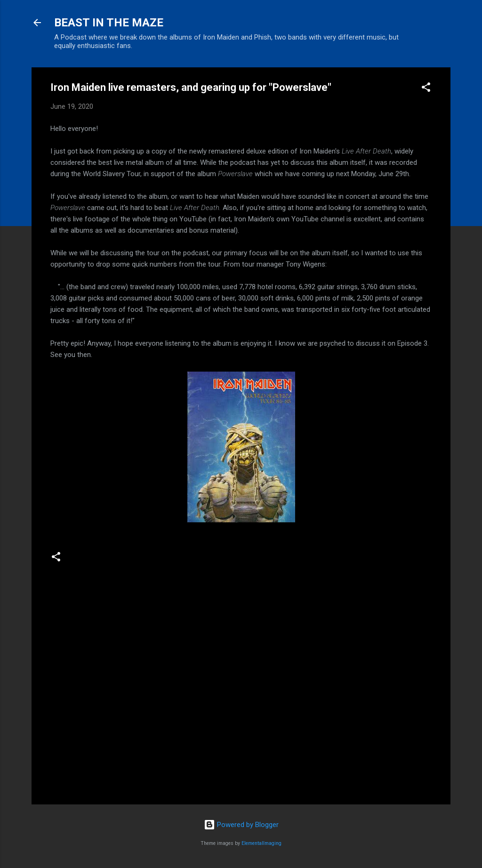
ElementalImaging (261, 843)
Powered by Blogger (241, 825)
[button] (426, 89)
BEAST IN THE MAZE (109, 23)
